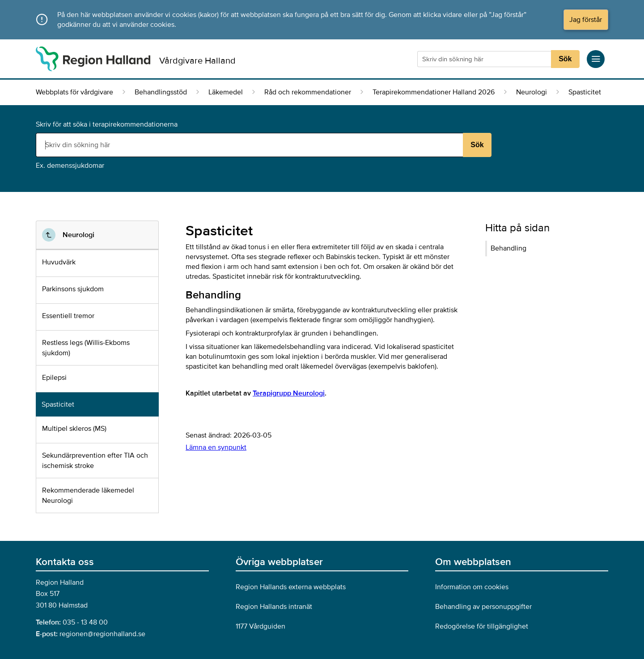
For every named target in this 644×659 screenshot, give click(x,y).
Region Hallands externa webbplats (291, 587)
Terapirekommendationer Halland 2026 (434, 92)
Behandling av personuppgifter (483, 607)
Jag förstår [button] (586, 20)
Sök (565, 59)
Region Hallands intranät (274, 607)
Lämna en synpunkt (216, 447)
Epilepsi (54, 378)
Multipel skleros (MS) (74, 429)
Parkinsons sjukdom (73, 289)
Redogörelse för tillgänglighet (482, 626)
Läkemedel (226, 92)
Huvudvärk (59, 262)
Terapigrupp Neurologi (289, 393)
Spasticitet (58, 404)
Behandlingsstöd (161, 92)
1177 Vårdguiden (261, 626)
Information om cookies (472, 587)
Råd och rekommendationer (308, 92)
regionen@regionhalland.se (102, 634)
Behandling (508, 248)
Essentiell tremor (68, 316)
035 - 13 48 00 (85, 622)
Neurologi (532, 92)
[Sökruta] (485, 59)
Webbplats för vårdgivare (74, 92)
